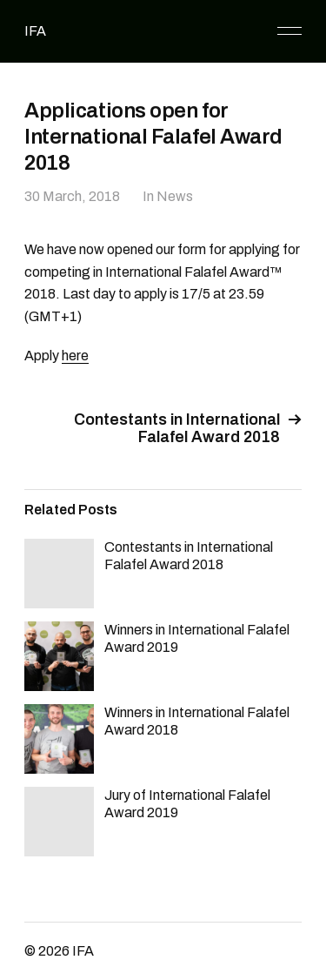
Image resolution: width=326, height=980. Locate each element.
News (175, 196)
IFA (35, 31)
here (75, 356)
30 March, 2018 (72, 196)
